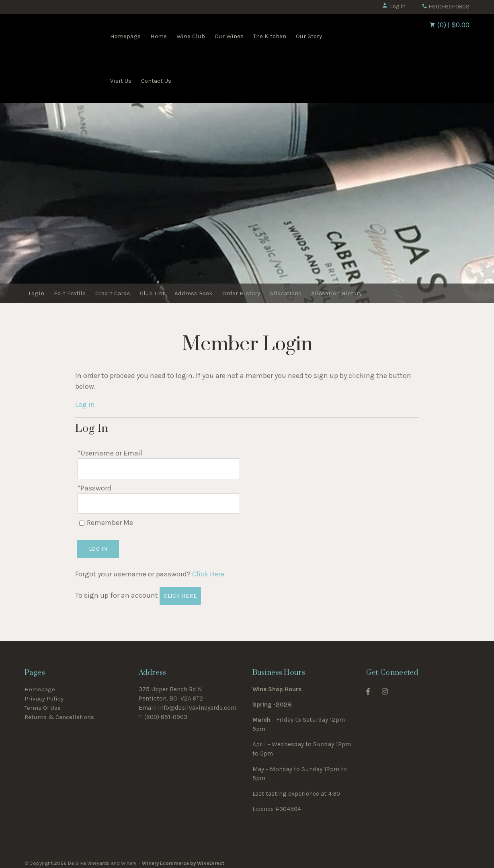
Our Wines (229, 36)
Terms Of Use (43, 704)
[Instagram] (385, 687)
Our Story (309, 36)
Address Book (194, 293)
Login (36, 293)
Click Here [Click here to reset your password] (208, 570)
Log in (85, 404)
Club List (152, 293)
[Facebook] (368, 687)
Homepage (125, 36)
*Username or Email (110, 453)
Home (159, 36)
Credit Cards (113, 293)
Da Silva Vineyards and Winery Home (65, 35)
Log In (394, 6)
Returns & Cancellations (59, 713)
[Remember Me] (82, 520)
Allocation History (336, 293)
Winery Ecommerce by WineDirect (183, 859)
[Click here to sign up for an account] (180, 592)
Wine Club (191, 36)
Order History (241, 293)
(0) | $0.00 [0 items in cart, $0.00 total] (450, 25)
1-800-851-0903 (446, 7)
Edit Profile (70, 293)
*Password (94, 486)
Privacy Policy (44, 695)
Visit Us (121, 81)
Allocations (286, 293)
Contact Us (156, 81)
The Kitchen (270, 36)
